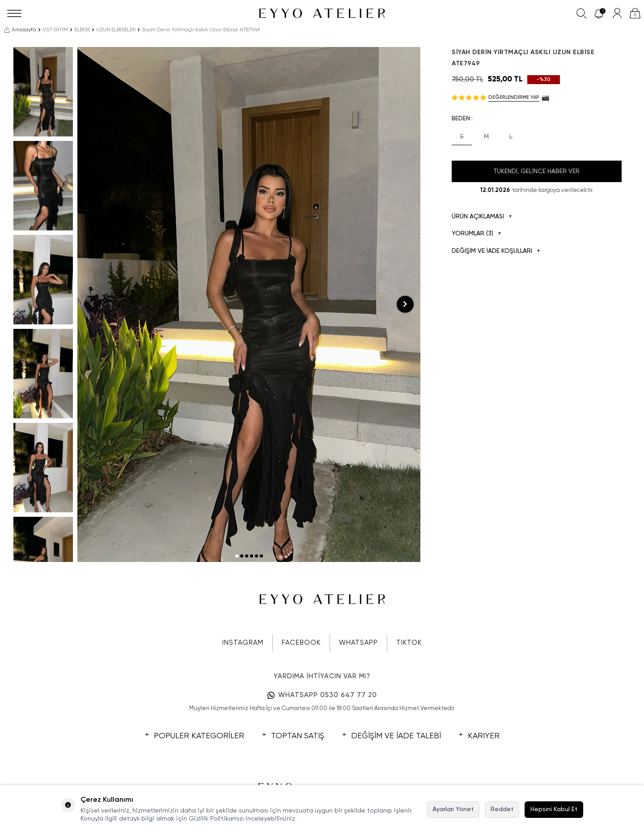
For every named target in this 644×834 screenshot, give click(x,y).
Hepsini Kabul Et (554, 809)
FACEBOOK (301, 643)
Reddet (502, 809)
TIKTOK (409, 643)
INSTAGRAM (243, 643)
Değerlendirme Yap (514, 97)
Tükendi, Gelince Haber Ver (537, 171)
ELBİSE (82, 30)
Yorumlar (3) (477, 234)
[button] (237, 556)
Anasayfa (20, 30)
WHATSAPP (358, 643)
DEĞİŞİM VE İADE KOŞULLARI (496, 251)
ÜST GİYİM (55, 30)
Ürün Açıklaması (482, 217)
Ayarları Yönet (453, 809)
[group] (249, 304)
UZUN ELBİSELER (116, 30)
